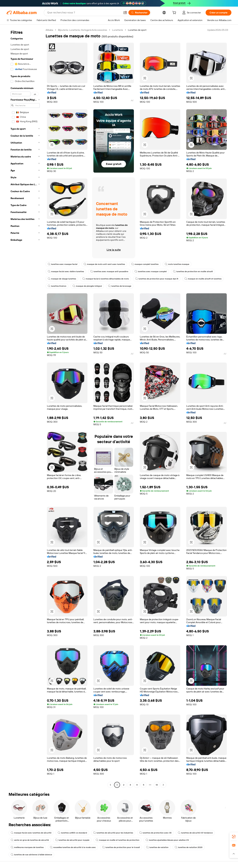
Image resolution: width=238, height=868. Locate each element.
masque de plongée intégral (87, 286)
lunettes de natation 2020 (189, 847)
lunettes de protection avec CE (155, 833)
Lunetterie (118, 30)
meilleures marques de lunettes (27, 847)
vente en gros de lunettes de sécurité (30, 840)
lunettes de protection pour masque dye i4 (157, 279)
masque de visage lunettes (62, 279)
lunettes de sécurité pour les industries (113, 833)
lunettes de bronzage (120, 286)
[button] (125, 13)
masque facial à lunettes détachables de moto (106, 279)
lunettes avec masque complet (151, 271)
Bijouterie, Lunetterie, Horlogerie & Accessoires (83, 30)
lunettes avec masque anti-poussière (109, 271)
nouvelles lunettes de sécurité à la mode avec (73, 847)
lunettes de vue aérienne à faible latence (31, 855)
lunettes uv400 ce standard (72, 833)
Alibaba (49, 30)
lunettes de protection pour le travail (121, 847)
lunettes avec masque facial (63, 264)
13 (157, 785)
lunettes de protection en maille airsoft (193, 271)
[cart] (175, 13)
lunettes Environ (57, 286)
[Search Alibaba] (84, 13)
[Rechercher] (139, 13)
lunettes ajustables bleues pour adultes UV (167, 840)
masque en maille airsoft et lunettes (203, 279)
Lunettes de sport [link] (137, 30)
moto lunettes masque (177, 264)
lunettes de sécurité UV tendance (195, 833)
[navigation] (25, 408)
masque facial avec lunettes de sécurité (31, 833)
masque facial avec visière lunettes (66, 271)
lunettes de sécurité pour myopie (72, 840)
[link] (234, 837)
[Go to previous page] (110, 785)
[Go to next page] (163, 785)
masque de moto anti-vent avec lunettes (104, 264)
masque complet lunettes (145, 264)
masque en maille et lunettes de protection (118, 840)
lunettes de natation (157, 847)
